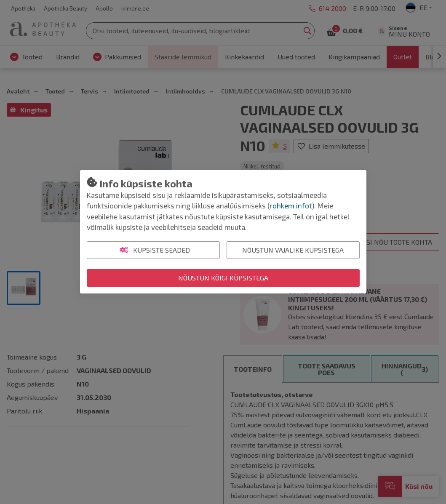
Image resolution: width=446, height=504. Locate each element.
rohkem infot (291, 205)
